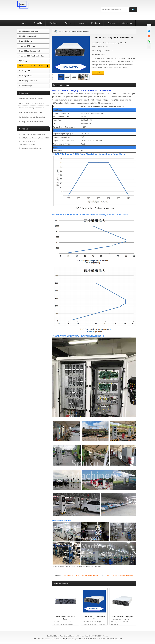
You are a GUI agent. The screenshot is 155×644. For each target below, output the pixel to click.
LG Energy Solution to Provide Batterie (31, 122)
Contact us (127, 23)
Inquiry (98, 73)
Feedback (96, 23)
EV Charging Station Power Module (32, 66)
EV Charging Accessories (28, 81)
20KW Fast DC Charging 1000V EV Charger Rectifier (81, 576)
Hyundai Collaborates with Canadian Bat (32, 117)
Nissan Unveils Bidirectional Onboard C (31, 99)
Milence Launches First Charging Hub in (31, 103)
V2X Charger (24, 61)
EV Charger (108, 103)
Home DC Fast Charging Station (30, 51)
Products (53, 23)
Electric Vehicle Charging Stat (123, 617)
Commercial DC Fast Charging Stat (31, 56)
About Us (38, 23)
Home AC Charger (26, 41)
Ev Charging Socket (26, 76)
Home (23, 23)
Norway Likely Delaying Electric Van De (31, 108)
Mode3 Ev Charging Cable (28, 36)
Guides (68, 23)
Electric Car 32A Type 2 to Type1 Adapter (120, 576)
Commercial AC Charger (28, 46)
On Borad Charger (26, 86)
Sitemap (105, 636)
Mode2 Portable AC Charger (29, 31)
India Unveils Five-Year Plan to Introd (31, 113)
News (81, 23)
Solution (111, 23)
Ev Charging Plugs (26, 71)
